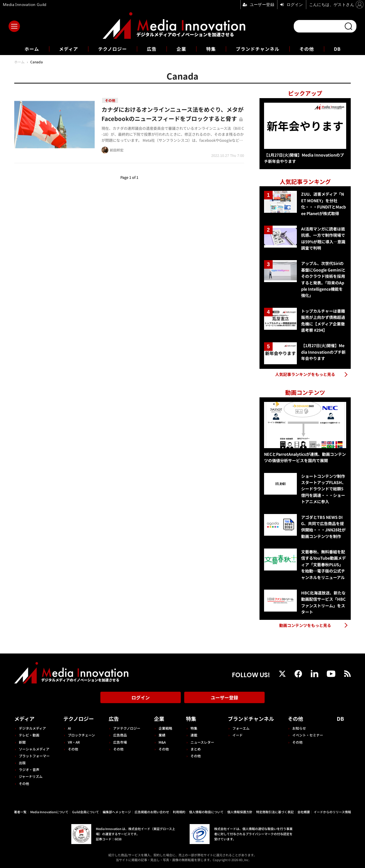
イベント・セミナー (308, 735)
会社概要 (304, 812)
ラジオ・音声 (29, 769)
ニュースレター (202, 742)
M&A (162, 742)
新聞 (22, 742)
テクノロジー (112, 49)
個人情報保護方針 (240, 812)
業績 (162, 735)
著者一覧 (20, 812)
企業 (181, 49)
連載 (194, 735)
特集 (211, 49)
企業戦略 (165, 728)
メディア (69, 49)
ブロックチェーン (81, 735)
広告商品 (120, 735)
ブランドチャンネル (258, 49)
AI (69, 728)
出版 (22, 763)
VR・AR (74, 742)
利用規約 (179, 812)
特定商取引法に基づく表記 (275, 812)
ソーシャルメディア (34, 749)
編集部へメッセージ (117, 812)
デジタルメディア (32, 728)
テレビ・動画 (29, 735)
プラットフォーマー (34, 756)
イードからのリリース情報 (332, 812)
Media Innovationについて (49, 812)
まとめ (196, 749)
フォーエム (241, 728)
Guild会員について (86, 812)
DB (337, 49)
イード (238, 735)
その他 (307, 49)
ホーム (32, 49)
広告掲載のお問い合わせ (152, 812)
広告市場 (120, 742)
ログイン (141, 697)
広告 (152, 49)
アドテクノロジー (127, 728)
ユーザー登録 (224, 697)
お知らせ (299, 728)
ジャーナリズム (31, 776)
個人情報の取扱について (206, 812)
